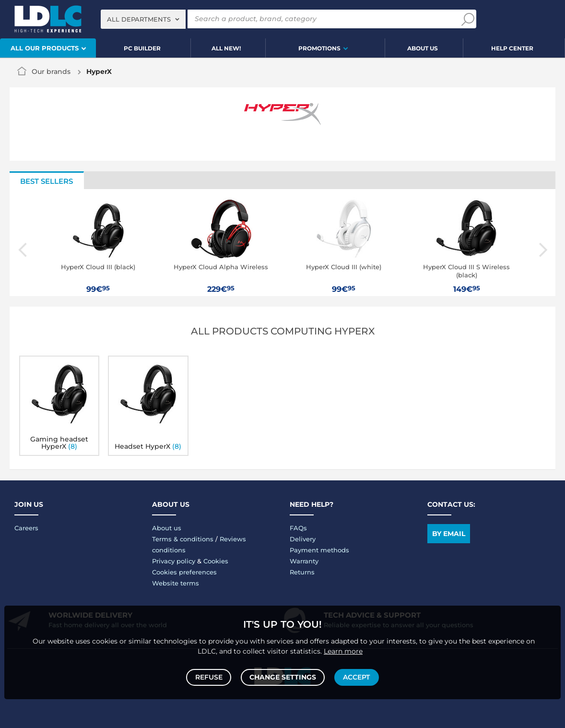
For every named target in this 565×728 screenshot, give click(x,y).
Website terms (176, 583)
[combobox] (143, 19)
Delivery (303, 539)
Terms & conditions (183, 539)
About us (167, 528)
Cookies (216, 561)
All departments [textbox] (139, 19)
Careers (26, 528)
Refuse (210, 676)
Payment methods (319, 550)
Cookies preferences (184, 572)
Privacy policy (174, 561)
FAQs (298, 528)
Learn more (343, 649)
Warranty (304, 561)
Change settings (283, 676)
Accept (355, 676)
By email (449, 534)
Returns (302, 572)
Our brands (51, 72)
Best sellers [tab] (47, 181)
